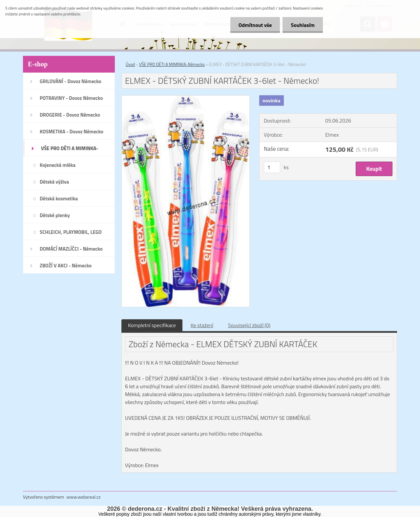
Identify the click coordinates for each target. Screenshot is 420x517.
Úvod (130, 64)
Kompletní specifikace (152, 325)
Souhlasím (303, 25)
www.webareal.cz (84, 497)
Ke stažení (202, 325)
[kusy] (272, 167)
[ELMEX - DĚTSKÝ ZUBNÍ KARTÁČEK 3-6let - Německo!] (186, 98)
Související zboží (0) (249, 325)
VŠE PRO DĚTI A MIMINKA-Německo (172, 64)
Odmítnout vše (255, 25)
